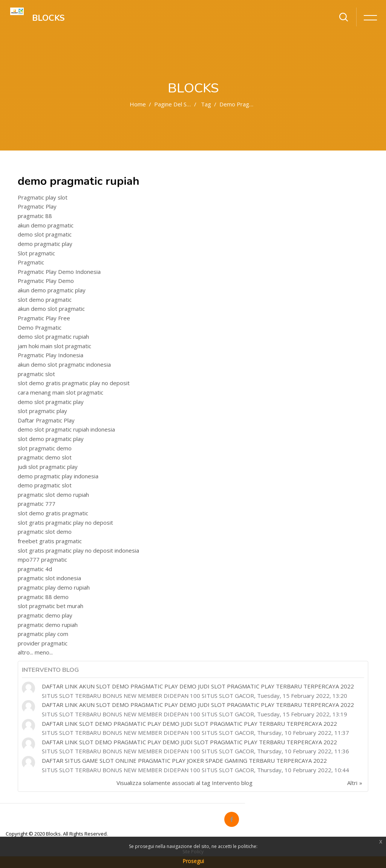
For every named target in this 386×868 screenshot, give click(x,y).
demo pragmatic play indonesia (58, 476)
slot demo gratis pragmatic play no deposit (74, 383)
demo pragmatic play (45, 244)
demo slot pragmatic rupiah (53, 336)
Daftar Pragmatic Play (46, 420)
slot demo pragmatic (45, 300)
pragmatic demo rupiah (48, 625)
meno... (44, 652)
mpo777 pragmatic (42, 559)
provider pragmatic (43, 643)
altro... (25, 652)
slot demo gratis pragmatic (53, 513)
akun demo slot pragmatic (51, 309)
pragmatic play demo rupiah (54, 587)
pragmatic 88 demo (43, 597)
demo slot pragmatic (45, 234)
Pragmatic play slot (43, 197)
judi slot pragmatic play (48, 467)
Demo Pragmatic (40, 327)
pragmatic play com (43, 634)
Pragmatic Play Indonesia (51, 355)
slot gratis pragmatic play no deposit (65, 522)
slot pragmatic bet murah (51, 606)
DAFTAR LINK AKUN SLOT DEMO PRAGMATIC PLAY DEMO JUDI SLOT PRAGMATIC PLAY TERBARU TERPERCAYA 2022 (198, 686)
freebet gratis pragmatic (50, 541)
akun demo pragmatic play (52, 290)
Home (138, 104)
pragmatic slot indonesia (49, 578)
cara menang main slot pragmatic (61, 392)
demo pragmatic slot (45, 485)
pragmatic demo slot (45, 457)
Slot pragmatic (36, 253)
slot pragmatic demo (45, 448)
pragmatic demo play (45, 615)
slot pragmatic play (42, 411)
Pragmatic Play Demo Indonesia (59, 272)
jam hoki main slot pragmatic (54, 346)
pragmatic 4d (35, 569)
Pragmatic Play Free (44, 318)
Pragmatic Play (37, 206)
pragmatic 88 (35, 216)
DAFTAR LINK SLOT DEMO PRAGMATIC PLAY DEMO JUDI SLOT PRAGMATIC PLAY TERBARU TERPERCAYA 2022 (189, 724)
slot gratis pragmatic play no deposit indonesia (78, 550)
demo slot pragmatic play (51, 402)
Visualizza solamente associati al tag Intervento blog (185, 783)
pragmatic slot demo (45, 532)
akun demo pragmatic (46, 225)
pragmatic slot (36, 374)
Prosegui (193, 861)
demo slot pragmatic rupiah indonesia (66, 429)
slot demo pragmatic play (51, 439)
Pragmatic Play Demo (46, 281)
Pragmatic (31, 262)
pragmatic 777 (37, 504)
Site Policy (193, 852)
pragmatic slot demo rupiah (53, 495)
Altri (352, 783)
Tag (206, 104)
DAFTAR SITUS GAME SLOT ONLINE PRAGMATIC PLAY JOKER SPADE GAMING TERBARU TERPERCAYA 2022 (184, 760)
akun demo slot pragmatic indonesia (64, 364)
